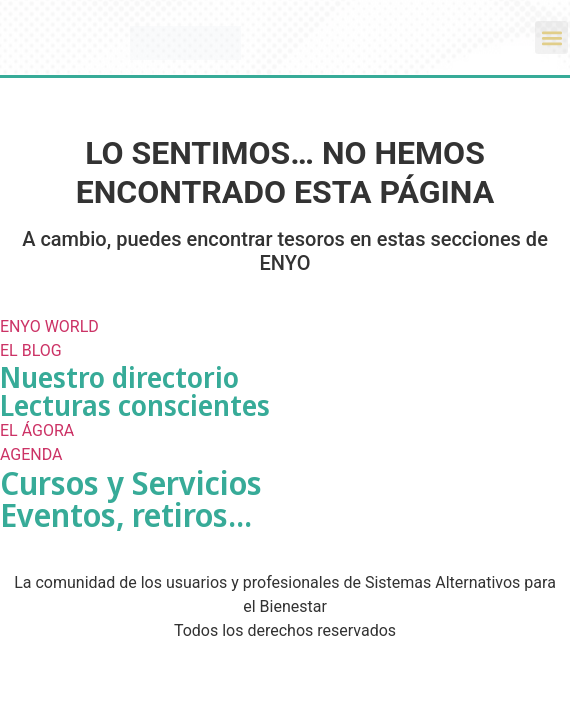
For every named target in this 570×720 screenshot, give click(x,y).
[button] (551, 37)
